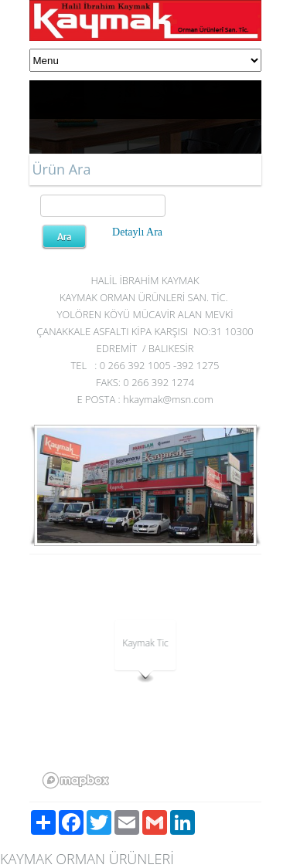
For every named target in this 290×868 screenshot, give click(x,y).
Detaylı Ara (137, 232)
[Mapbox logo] (76, 780)
